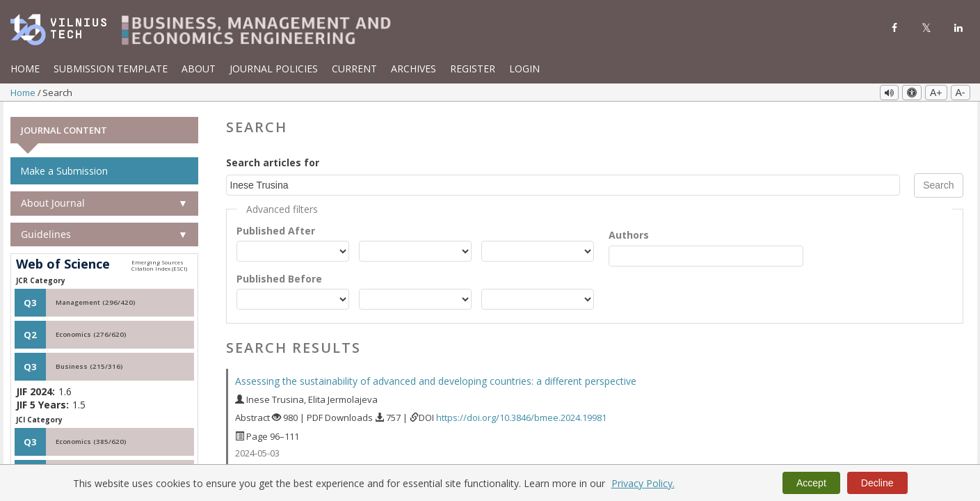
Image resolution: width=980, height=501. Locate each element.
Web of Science (63, 262)
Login (524, 69)
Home (25, 69)
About (199, 69)
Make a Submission (64, 169)
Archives (413, 69)
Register (473, 69)
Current (354, 69)
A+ (936, 93)
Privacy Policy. (643, 483)
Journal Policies (274, 69)
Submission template (111, 69)
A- (961, 93)
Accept (811, 483)
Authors (629, 233)
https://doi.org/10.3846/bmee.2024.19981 (521, 415)
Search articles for (273, 160)
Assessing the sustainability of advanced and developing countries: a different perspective (436, 379)
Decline (877, 483)
